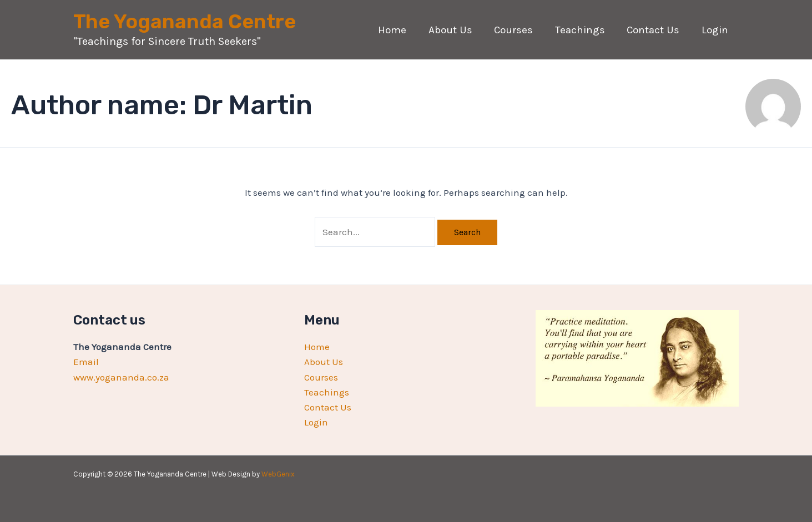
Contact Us (655, 30)
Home (397, 30)
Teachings (582, 30)
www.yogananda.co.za (121, 377)
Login (715, 30)
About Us (454, 30)
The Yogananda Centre (185, 21)
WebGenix (278, 474)
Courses (517, 30)
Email (86, 362)
